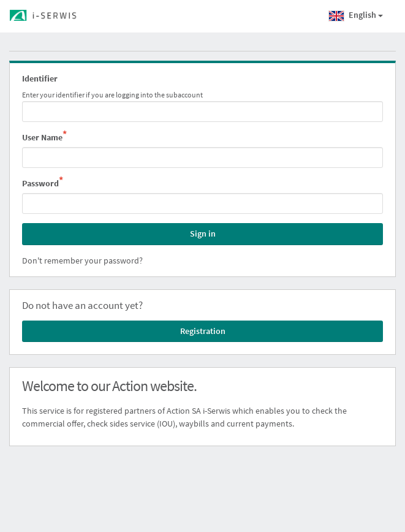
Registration (203, 331)
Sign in (203, 234)
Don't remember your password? (82, 260)
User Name (44, 137)
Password (43, 183)
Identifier (40, 78)
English (356, 16)
